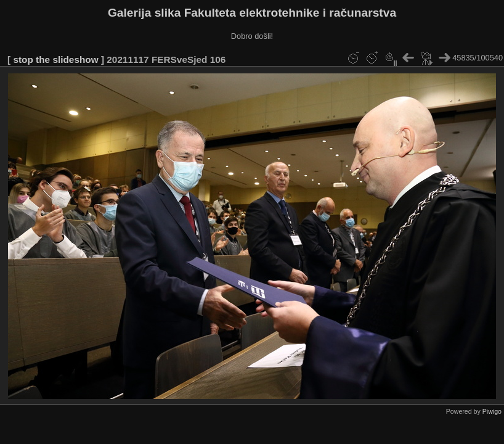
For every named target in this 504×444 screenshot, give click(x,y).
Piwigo (492, 411)
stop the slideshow (55, 60)
